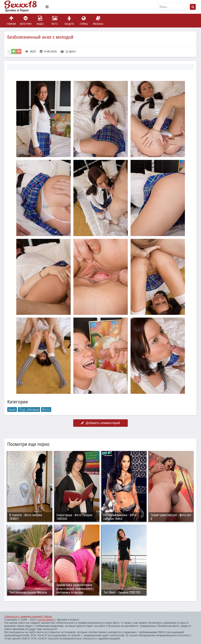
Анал (12, 409)
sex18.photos (46, 620)
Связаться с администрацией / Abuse (28, 617)
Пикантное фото (24, 7)
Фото (55, 21)
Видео (40, 21)
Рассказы (98, 21)
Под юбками (29, 409)
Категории (26, 21)
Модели (69, 21)
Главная (11, 21)
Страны (84, 21)
